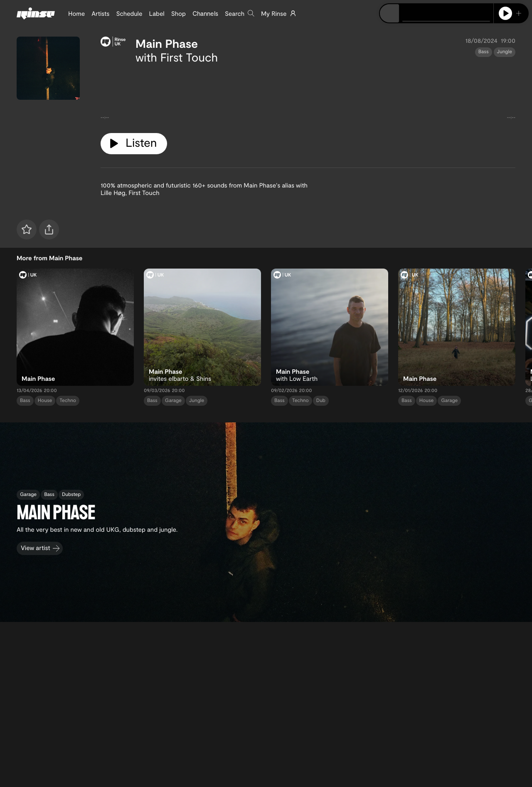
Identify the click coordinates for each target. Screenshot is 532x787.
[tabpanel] (308, 95)
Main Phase (167, 43)
